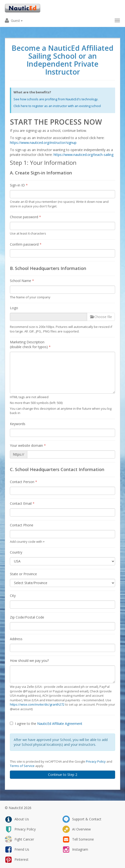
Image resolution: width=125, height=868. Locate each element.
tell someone (78, 839)
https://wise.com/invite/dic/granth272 (37, 704)
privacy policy (20, 829)
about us (17, 819)
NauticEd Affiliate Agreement (60, 724)
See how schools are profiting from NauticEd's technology (56, 99)
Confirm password (26, 244)
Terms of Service (22, 766)
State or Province (23, 574)
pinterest (17, 860)
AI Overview (77, 829)
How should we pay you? (29, 661)
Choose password (25, 217)
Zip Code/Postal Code (27, 617)
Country (16, 552)
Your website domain (28, 445)
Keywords (18, 424)
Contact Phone (22, 525)
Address (16, 639)
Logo (14, 308)
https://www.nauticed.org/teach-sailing (83, 155)
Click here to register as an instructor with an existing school (57, 106)
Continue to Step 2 (63, 775)
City (13, 596)
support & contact (82, 819)
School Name (22, 281)
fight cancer (19, 839)
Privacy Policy (96, 761)
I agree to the (46, 724)
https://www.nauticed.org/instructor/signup (43, 143)
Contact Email (22, 503)
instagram (75, 849)
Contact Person (24, 482)
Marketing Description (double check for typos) (30, 344)
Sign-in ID (19, 185)
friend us (17, 849)
